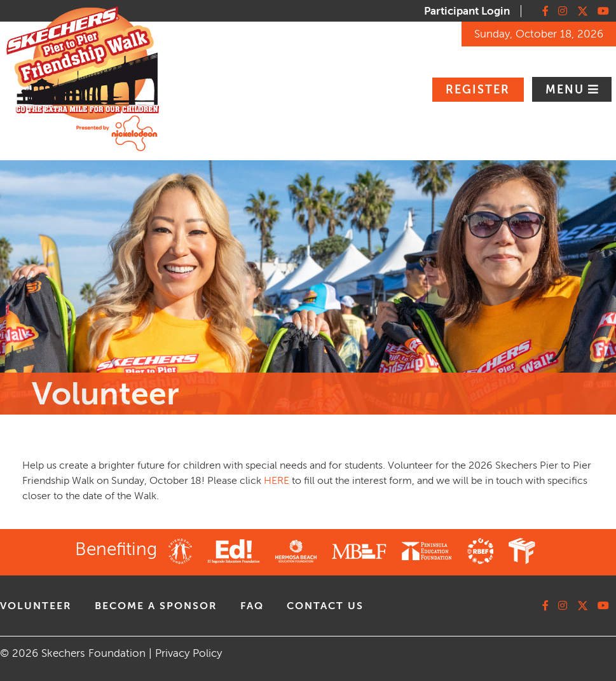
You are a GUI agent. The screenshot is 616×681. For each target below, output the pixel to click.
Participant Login (467, 11)
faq (252, 606)
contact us (325, 606)
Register (478, 90)
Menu (567, 90)
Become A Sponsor (156, 606)
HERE (277, 481)
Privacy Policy (188, 653)
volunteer (36, 606)
